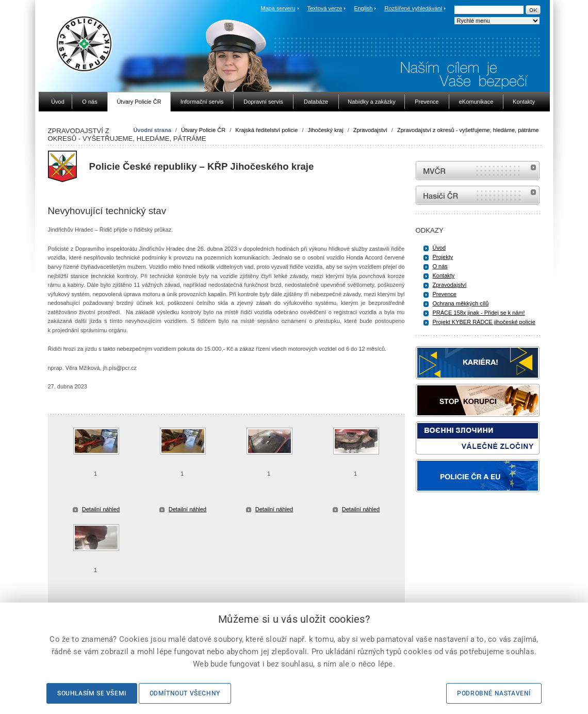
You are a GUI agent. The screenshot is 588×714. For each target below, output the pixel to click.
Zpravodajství (370, 130)
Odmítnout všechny (185, 693)
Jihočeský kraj (326, 130)
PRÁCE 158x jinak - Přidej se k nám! (479, 313)
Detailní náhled (101, 509)
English (363, 8)
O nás (440, 266)
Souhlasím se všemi (92, 693)
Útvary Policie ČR (203, 130)
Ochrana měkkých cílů (461, 303)
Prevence (445, 294)
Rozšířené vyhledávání (414, 8)
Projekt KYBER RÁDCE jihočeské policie (484, 322)
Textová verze (324, 8)
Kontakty (444, 275)
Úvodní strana (152, 130)
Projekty (443, 257)
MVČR (478, 171)
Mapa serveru (278, 8)
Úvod (439, 248)
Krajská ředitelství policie (266, 130)
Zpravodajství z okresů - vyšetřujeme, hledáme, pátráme (468, 130)
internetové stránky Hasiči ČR (478, 195)
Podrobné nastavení (494, 693)
